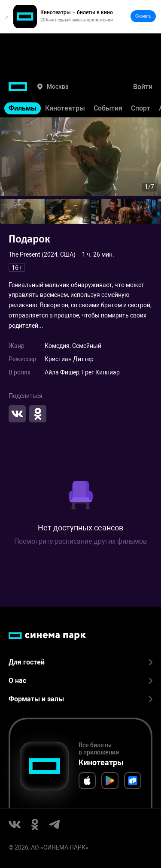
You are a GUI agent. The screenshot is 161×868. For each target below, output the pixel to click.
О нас (80, 681)
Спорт (141, 108)
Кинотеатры (65, 108)
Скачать (143, 16)
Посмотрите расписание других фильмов (80, 541)
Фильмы (23, 108)
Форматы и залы (80, 699)
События (108, 108)
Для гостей (80, 662)
